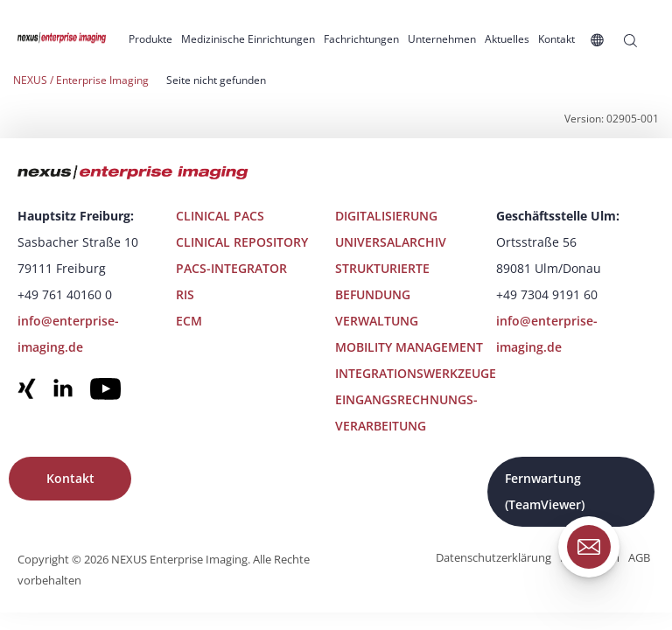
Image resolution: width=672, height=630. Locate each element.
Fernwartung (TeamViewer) (545, 491)
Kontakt (70, 478)
